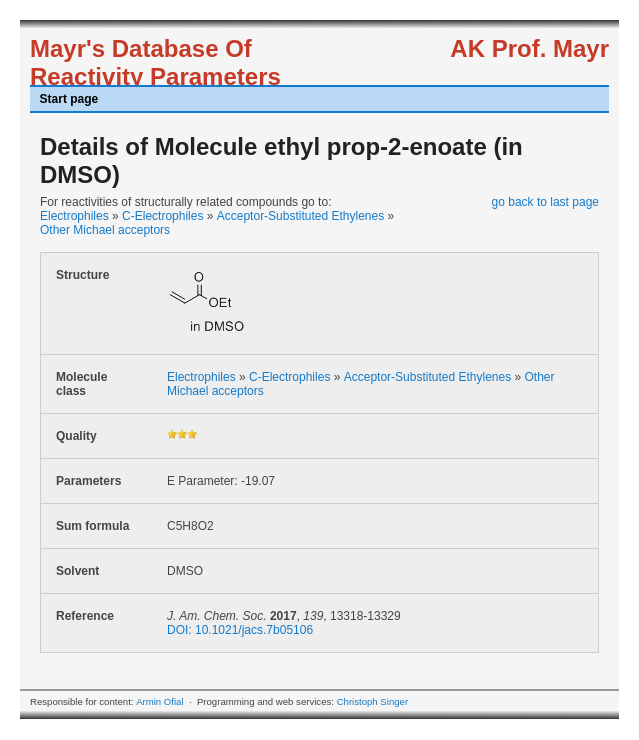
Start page (69, 99)
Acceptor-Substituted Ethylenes (300, 216)
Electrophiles (74, 216)
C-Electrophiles (162, 216)
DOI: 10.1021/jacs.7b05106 (240, 630)
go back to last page (545, 202)
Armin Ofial (159, 701)
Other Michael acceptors (105, 230)
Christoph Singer (372, 701)
